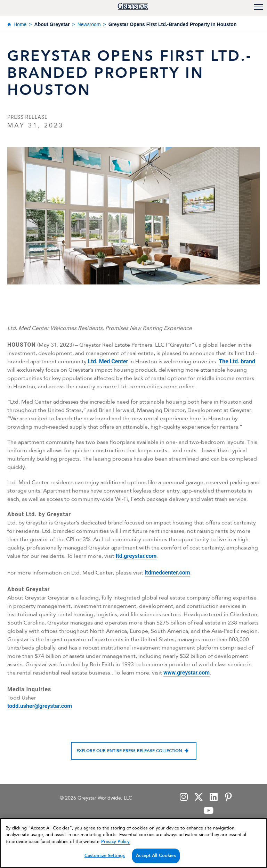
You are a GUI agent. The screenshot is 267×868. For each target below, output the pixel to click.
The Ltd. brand (237, 361)
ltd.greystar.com (136, 556)
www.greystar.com (187, 673)
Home (20, 24)
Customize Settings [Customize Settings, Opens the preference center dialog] (105, 855)
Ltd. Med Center (108, 361)
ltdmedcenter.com (167, 573)
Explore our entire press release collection (129, 751)
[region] (133, 843)
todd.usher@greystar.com (40, 706)
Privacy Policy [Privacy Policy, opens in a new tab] (115, 842)
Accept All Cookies (156, 855)
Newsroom (89, 24)
